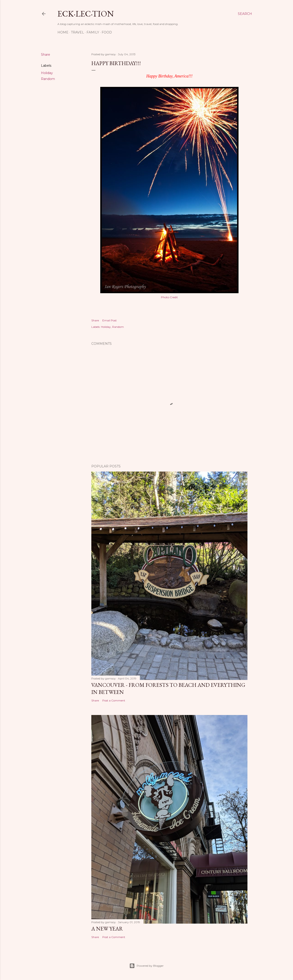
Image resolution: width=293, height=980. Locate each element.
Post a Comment (114, 700)
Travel (77, 32)
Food (107, 32)
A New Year (107, 929)
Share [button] (46, 55)
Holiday (47, 73)
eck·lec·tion (86, 14)
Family (93, 32)
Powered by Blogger (146, 966)
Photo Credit (169, 297)
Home (63, 32)
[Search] (245, 14)
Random (48, 79)
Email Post (110, 320)
